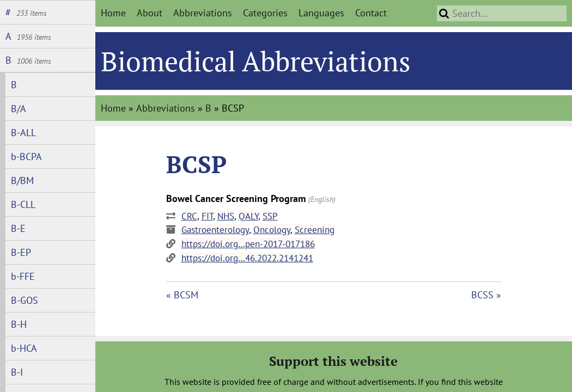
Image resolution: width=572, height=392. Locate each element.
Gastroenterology (215, 230)
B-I (17, 372)
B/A (19, 109)
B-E (18, 228)
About (150, 13)
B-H (19, 324)
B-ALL (23, 133)
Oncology (272, 230)
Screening (315, 230)
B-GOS (25, 300)
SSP (270, 216)
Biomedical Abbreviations (256, 61)
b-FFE (23, 276)
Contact (371, 13)
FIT (207, 216)
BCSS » (486, 295)
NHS (226, 216)
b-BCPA (26, 157)
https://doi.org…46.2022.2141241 (247, 258)
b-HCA (24, 348)
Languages (321, 13)
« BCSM (182, 295)
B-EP (21, 252)
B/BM (22, 180)
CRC (189, 216)
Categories (265, 13)
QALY (248, 216)
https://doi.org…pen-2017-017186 (248, 244)
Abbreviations (203, 13)
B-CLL (23, 204)
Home (113, 13)
